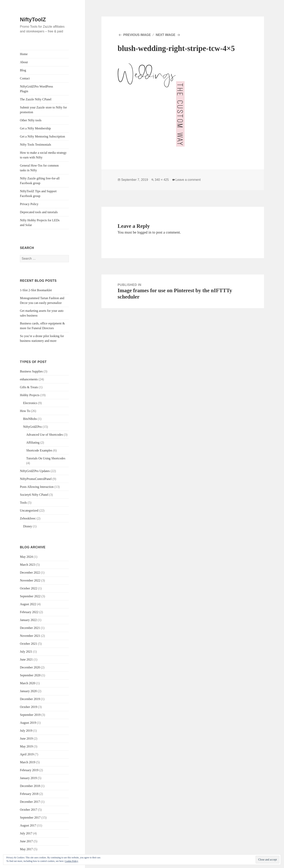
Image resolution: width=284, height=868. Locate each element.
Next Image (166, 35)
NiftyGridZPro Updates (35, 471)
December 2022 (30, 573)
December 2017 (30, 802)
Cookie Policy (71, 861)
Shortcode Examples (39, 450)
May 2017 (26, 849)
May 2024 (26, 557)
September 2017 (30, 818)
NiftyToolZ (33, 20)
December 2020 (30, 667)
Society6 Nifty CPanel (34, 495)
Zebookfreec (28, 518)
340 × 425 (162, 180)
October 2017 (29, 810)
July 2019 (26, 731)
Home (24, 54)
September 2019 (30, 715)
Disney (28, 526)
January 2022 (28, 620)
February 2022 (29, 612)
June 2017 (26, 841)
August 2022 (28, 604)
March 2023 (28, 565)
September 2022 (30, 596)
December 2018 (30, 786)
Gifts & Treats (29, 387)
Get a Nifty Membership (35, 128)
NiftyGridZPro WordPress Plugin (36, 89)
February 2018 (29, 794)
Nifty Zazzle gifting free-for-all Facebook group (40, 181)
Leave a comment (188, 180)
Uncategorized (29, 510)
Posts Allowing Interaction (37, 487)
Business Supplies (31, 371)
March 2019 (28, 762)
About (24, 62)
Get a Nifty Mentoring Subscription (42, 136)
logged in (144, 232)
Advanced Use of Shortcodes (45, 435)
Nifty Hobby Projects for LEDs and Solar (40, 223)
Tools (23, 503)
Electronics (30, 403)
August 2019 (28, 723)
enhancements (29, 379)
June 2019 (26, 738)
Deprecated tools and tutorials (39, 212)
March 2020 (28, 683)
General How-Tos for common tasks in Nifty (39, 168)
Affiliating (33, 442)
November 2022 (30, 580)
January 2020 (28, 691)
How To (25, 411)
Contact (25, 78)
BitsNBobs (30, 419)
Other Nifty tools (31, 120)
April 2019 (27, 754)
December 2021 (30, 628)
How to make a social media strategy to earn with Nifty (43, 155)
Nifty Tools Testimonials (35, 145)
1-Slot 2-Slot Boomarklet (36, 290)
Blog (23, 70)
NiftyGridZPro (32, 427)
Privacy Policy (29, 204)
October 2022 (29, 588)
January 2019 (28, 778)
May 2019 (26, 746)
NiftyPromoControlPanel (36, 479)
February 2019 (29, 770)
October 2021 (29, 644)
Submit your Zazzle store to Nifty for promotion (43, 110)
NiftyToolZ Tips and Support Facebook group (38, 194)
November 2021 (30, 636)
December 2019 (30, 699)
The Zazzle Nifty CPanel (36, 99)
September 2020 (30, 675)
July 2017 (26, 833)
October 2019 (29, 707)
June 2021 (26, 659)
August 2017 (28, 825)
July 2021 (26, 652)
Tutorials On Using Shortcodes (46, 458)
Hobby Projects (30, 395)
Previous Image (137, 35)
